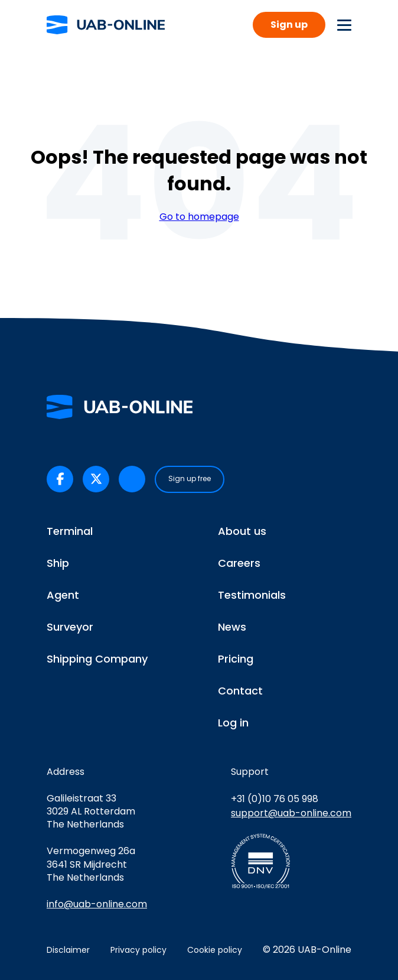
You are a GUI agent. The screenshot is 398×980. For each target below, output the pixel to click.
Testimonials (252, 595)
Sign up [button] (289, 25)
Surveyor (70, 627)
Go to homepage (199, 217)
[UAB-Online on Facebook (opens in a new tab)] (60, 479)
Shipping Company (97, 659)
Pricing (236, 659)
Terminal (70, 531)
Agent (63, 595)
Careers (239, 563)
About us (242, 531)
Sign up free (190, 478)
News (232, 627)
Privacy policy (138, 950)
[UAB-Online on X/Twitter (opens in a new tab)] (96, 479)
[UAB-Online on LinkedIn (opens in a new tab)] (132, 479)
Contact (240, 691)
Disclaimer (68, 950)
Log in (233, 723)
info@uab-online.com (97, 904)
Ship (58, 563)
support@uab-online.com (291, 813)
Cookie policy (215, 950)
